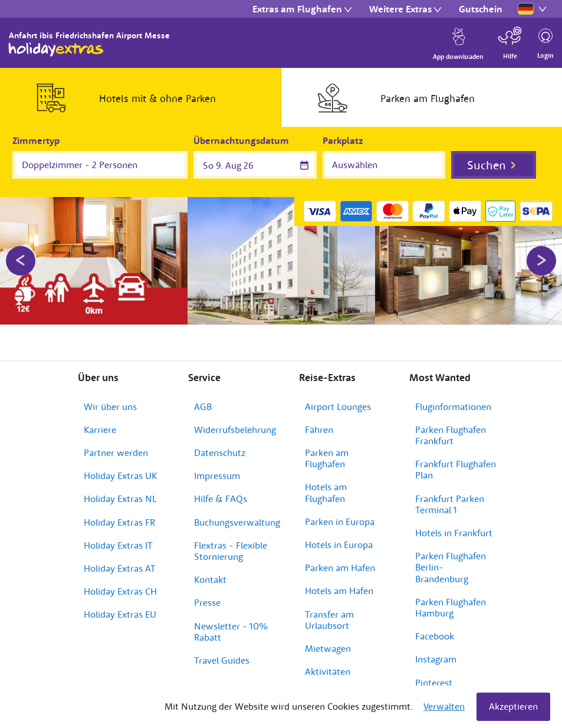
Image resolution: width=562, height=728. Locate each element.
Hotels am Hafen (339, 582)
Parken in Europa (340, 512)
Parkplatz (343, 140)
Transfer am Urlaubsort (329, 610)
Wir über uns (110, 397)
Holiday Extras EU (120, 605)
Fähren (319, 420)
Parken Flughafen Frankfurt (451, 426)
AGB (203, 397)
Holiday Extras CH (120, 582)
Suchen (487, 165)
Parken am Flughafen (327, 449)
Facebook (435, 627)
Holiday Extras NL (120, 490)
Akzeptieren (513, 706)
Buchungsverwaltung (237, 513)
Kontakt (210, 570)
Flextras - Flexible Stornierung (231, 541)
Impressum (217, 467)
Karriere (100, 420)
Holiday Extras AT (120, 559)
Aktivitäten (328, 662)
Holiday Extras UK (120, 467)
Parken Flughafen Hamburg (451, 598)
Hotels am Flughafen (326, 483)
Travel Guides (222, 651)
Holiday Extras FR (119, 513)
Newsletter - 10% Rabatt (231, 622)
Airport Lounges (338, 397)
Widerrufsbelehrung (235, 420)
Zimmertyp (36, 140)
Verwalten (444, 706)
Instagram (436, 650)
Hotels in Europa (339, 535)
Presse (207, 593)
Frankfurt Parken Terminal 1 (450, 495)
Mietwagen (328, 639)
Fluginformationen (453, 397)
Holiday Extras (56, 50)
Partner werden (116, 443)
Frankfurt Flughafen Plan (456, 460)
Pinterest (434, 673)
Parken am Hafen (340, 558)
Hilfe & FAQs (221, 490)
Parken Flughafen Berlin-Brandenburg (451, 558)
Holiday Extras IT (118, 536)
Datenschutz (220, 443)
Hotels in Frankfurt (454, 523)
